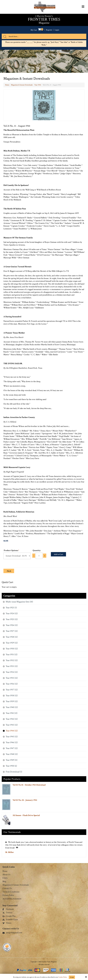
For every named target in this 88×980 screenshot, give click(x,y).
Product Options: (11, 550)
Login (57, 30)
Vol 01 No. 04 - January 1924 (25, 800)
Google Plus (9, 916)
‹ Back (9, 571)
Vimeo (7, 923)
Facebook (8, 909)
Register (49, 30)
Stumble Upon (10, 920)
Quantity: (37, 550)
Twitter (7, 913)
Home (7, 85)
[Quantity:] (39, 556)
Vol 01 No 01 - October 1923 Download (29, 785)
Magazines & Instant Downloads (22, 85)
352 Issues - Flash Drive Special (26, 815)
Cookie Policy (63, 977)
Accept (72, 977)
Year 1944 (38, 85)
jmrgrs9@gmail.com (12, 933)
